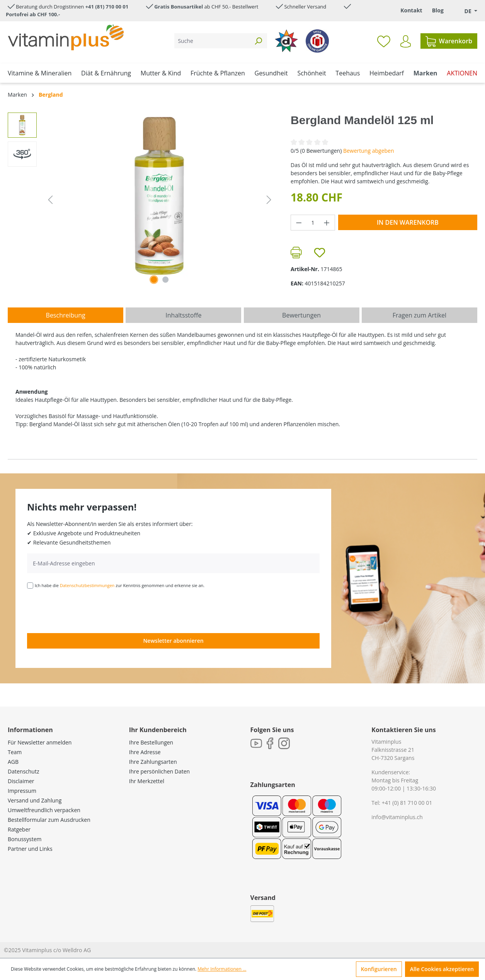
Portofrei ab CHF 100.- (33, 14)
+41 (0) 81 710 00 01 (407, 803)
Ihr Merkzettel (147, 781)
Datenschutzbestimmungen (87, 585)
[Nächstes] (269, 200)
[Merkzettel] (384, 41)
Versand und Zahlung (35, 800)
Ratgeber (19, 829)
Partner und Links (30, 849)
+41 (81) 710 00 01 (107, 7)
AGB (13, 762)
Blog (438, 10)
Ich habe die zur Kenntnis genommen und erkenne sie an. (120, 585)
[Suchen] (258, 41)
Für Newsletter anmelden (40, 742)
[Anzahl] (313, 223)
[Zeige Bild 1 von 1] (154, 280)
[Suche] (212, 41)
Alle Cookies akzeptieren (442, 969)
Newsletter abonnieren (173, 641)
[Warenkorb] (449, 41)
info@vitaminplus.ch (397, 817)
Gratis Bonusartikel (179, 7)
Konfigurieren (379, 969)
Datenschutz (23, 771)
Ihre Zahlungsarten (153, 762)
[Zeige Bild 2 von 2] (165, 280)
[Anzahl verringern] (299, 223)
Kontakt (411, 10)
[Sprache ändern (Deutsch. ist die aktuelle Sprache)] (465, 11)
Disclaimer (21, 781)
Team (15, 752)
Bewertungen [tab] (301, 315)
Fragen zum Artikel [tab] (419, 315)
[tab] (66, 315)
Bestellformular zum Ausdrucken (49, 820)
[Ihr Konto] (406, 41)
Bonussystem (25, 839)
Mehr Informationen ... (222, 969)
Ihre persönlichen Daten (159, 771)
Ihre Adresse (145, 752)
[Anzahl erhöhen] (327, 223)
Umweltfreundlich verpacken (44, 810)
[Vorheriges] (50, 200)
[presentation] (86, 610)
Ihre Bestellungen (151, 742)
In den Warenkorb (408, 222)
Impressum (22, 791)
